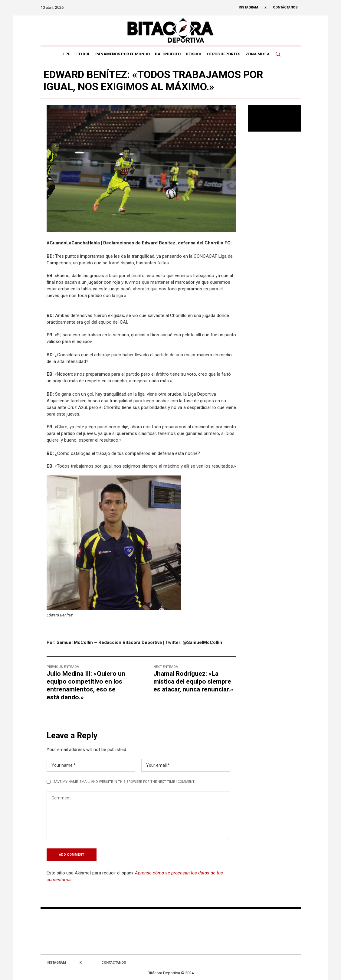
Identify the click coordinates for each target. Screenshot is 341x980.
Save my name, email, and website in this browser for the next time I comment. (124, 782)
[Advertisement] (274, 234)
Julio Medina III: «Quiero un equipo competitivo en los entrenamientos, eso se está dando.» (86, 685)
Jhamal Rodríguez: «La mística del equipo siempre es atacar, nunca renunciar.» (193, 681)
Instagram (56, 963)
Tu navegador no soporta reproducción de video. (274, 118)
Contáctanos (114, 963)
